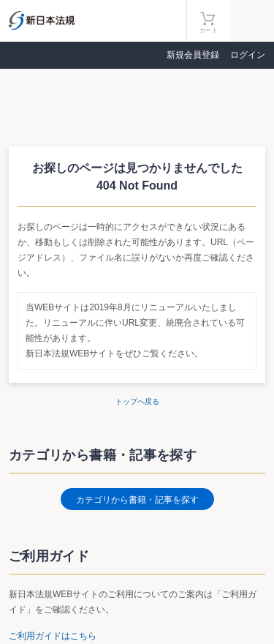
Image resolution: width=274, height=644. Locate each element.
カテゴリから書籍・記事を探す (137, 500)
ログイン (248, 55)
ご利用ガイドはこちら (53, 636)
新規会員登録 (193, 55)
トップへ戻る (137, 401)
